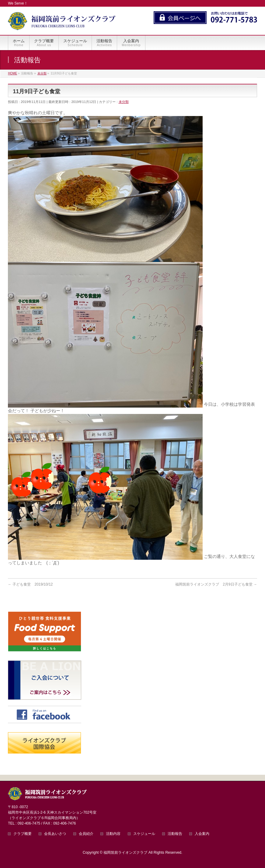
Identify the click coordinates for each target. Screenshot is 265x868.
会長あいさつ (55, 834)
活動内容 (113, 834)
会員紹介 (86, 834)
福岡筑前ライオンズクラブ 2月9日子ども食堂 (216, 584)
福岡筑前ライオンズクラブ (125, 853)
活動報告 (175, 834)
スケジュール (144, 834)
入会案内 (202, 834)
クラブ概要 (23, 834)
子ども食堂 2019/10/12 (30, 584)
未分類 (124, 102)
